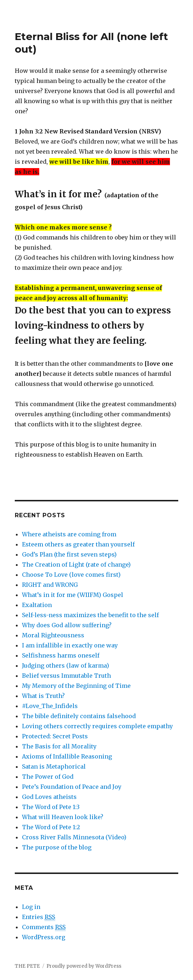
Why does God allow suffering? (67, 625)
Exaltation (37, 605)
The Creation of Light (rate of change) (76, 564)
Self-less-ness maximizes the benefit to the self (90, 615)
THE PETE (27, 966)
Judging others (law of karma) (66, 665)
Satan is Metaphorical (54, 766)
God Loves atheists (49, 797)
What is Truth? (43, 696)
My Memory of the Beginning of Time (76, 686)
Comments (44, 927)
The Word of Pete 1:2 (51, 827)
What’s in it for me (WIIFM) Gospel (73, 595)
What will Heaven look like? (63, 817)
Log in (31, 907)
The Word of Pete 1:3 (51, 807)
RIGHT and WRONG (50, 585)
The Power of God (48, 777)
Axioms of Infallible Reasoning (67, 756)
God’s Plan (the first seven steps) (69, 554)
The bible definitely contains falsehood (79, 716)
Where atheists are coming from (69, 534)
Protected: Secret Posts (55, 736)
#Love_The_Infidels (50, 706)
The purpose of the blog (57, 847)
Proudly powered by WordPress (84, 966)
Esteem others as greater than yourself (78, 544)
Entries (39, 917)
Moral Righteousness (53, 635)
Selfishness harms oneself (61, 655)
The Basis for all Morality (59, 746)
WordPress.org (44, 937)
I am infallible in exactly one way (70, 645)
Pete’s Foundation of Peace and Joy (72, 787)
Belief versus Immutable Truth (66, 676)
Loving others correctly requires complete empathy (97, 726)
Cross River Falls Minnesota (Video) (74, 837)
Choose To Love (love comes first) (71, 575)
